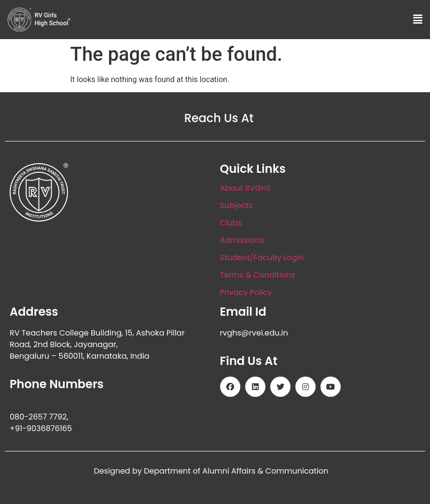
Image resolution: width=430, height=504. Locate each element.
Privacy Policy (246, 292)
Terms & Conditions (258, 275)
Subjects (236, 205)
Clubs (231, 223)
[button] (418, 19)
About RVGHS (246, 188)
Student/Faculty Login (262, 258)
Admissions (242, 240)
